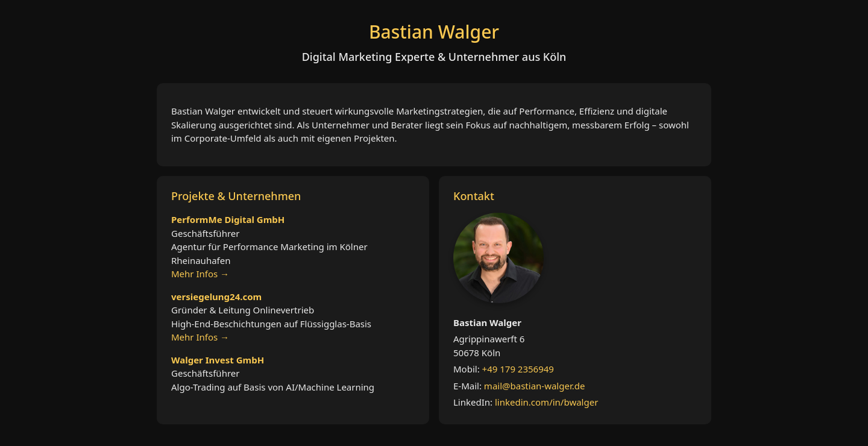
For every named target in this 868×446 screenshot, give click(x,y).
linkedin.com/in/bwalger (546, 402)
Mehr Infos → (200, 274)
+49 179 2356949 (518, 369)
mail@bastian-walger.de (535, 386)
